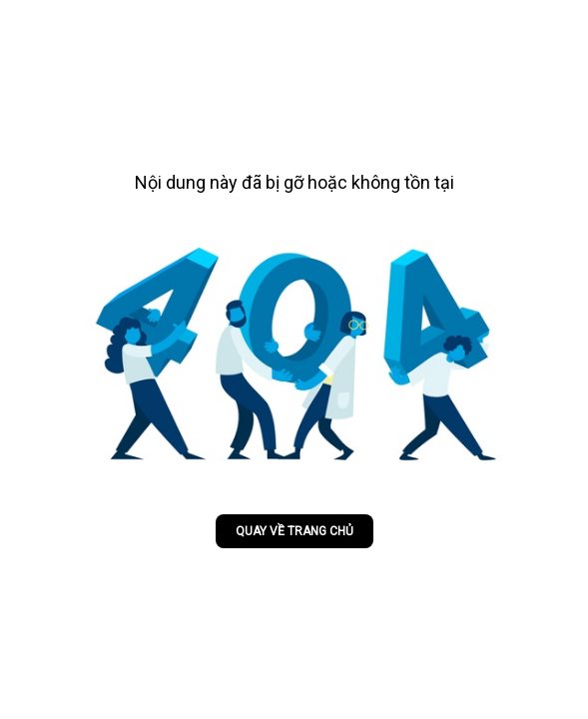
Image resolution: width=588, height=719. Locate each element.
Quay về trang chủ (294, 531)
